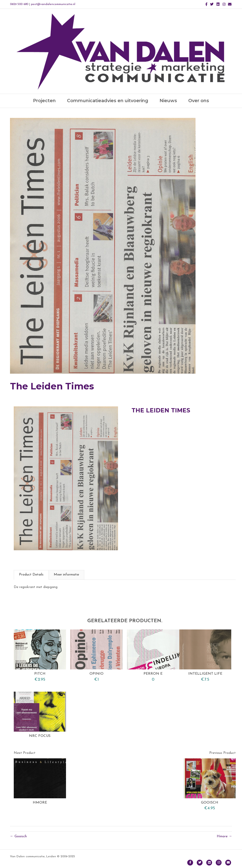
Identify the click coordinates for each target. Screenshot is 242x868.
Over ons (199, 101)
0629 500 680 (19, 4)
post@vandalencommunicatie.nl (53, 4)
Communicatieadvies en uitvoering (108, 101)
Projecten (44, 101)
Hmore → (224, 836)
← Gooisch (18, 836)
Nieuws (168, 101)
